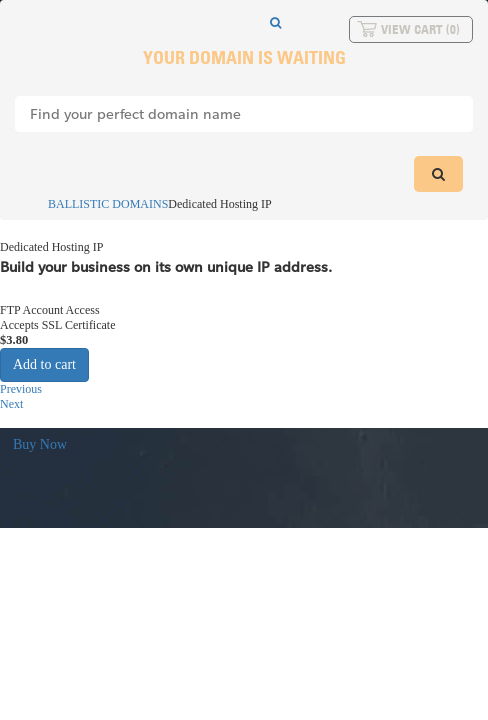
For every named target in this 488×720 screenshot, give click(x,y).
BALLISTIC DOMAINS (99, 204)
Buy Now (40, 444)
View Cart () (420, 29)
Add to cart (44, 364)
